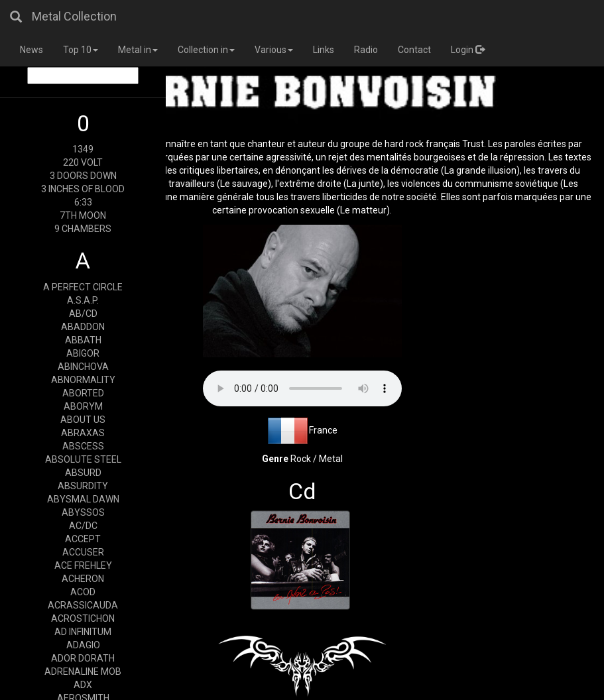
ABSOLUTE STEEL (83, 459)
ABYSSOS (83, 512)
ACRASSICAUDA (83, 605)
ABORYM (83, 406)
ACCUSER (83, 552)
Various (274, 50)
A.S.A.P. (83, 300)
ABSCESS (83, 446)
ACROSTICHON (83, 618)
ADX (83, 685)
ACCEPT (83, 539)
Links (324, 50)
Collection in (206, 50)
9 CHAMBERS (83, 229)
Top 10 (81, 50)
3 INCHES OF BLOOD (83, 189)
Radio (366, 50)
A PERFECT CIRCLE (83, 287)
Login (468, 50)
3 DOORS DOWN (83, 176)
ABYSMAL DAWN (83, 499)
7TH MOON (83, 215)
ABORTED (83, 393)
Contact (414, 50)
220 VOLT (83, 162)
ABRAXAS (83, 433)
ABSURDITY (83, 486)
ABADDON (83, 327)
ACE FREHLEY (83, 565)
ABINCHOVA (83, 367)
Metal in (138, 50)
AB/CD (83, 314)
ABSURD (83, 473)
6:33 (83, 202)
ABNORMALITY (83, 380)
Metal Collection (74, 16)
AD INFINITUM (83, 632)
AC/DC (83, 526)
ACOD (83, 592)
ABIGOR (83, 353)
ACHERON (83, 579)
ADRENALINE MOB (83, 671)
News (31, 50)
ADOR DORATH (83, 658)
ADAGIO (83, 645)
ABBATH (83, 340)
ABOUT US (83, 420)
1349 (83, 149)
